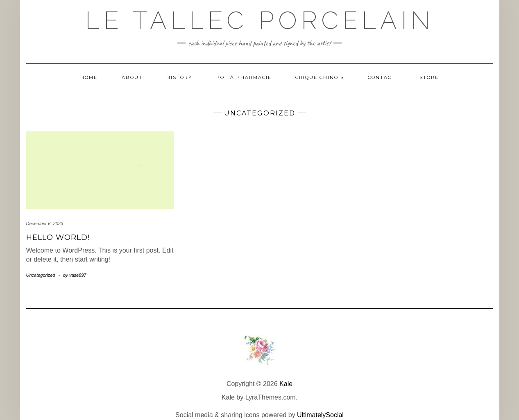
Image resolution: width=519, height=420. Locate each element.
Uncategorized (41, 275)
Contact (382, 77)
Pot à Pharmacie (244, 77)
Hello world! (58, 237)
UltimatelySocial (320, 415)
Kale (286, 384)
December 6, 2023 (45, 224)
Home (89, 77)
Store (429, 77)
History (179, 77)
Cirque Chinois (320, 77)
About (132, 77)
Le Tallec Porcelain (260, 20)
